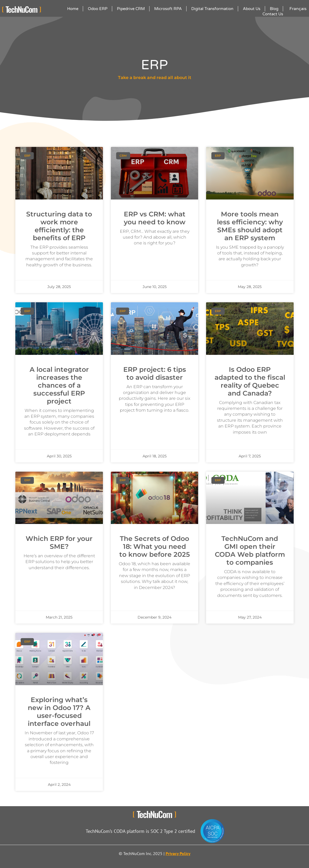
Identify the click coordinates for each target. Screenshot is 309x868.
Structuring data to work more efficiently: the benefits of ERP (59, 226)
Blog (274, 9)
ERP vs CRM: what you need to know (155, 218)
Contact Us (273, 14)
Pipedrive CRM (131, 9)
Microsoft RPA (168, 9)
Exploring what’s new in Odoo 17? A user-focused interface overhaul (59, 712)
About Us (252, 9)
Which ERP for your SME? (59, 542)
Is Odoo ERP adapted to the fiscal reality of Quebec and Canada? (250, 381)
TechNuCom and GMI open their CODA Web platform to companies (250, 550)
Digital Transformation (212, 9)
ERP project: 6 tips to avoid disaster (155, 373)
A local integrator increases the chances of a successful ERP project (59, 385)
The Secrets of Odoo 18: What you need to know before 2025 (155, 546)
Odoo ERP (98, 9)
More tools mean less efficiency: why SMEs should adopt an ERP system (250, 226)
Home (73, 9)
